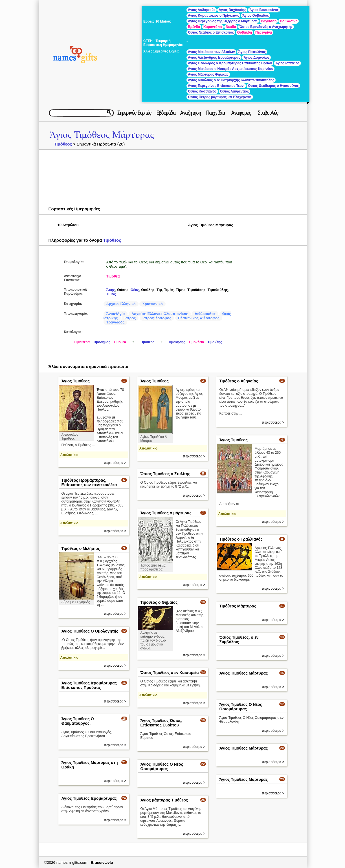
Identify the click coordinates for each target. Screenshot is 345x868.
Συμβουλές (268, 113)
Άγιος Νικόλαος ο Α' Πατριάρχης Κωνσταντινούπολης (231, 80)
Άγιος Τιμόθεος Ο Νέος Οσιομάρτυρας (241, 707)
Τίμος (111, 294)
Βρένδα (194, 27)
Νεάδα (231, 27)
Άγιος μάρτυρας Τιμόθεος (164, 800)
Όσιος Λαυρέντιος (234, 91)
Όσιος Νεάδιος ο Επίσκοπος (211, 32)
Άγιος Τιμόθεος (76, 381)
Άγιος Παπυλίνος (252, 52)
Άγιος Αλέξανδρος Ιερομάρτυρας (214, 58)
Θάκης (123, 290)
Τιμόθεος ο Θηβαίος (159, 602)
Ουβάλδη (245, 32)
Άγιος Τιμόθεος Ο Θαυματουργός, (78, 721)
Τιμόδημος (102, 342)
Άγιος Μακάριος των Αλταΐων (211, 52)
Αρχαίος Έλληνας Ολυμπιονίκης (160, 314)
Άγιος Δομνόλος (256, 58)
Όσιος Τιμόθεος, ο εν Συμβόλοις (239, 640)
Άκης (111, 290)
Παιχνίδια (215, 113)
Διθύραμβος (205, 314)
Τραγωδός (116, 322)
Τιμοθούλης (218, 290)
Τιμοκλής (215, 342)
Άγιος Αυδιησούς (202, 10)
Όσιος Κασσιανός (202, 91)
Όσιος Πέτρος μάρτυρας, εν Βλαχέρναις (220, 97)
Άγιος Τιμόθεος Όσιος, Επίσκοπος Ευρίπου (161, 723)
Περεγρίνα (264, 32)
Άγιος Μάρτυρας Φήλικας (208, 74)
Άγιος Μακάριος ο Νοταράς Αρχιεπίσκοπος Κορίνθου (230, 69)
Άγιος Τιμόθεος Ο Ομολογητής (90, 631)
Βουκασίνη (289, 21)
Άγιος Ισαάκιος (287, 63)
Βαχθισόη (269, 21)
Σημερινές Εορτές (134, 113)
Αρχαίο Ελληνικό (121, 304)
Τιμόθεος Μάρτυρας (238, 606)
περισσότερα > (115, 463)
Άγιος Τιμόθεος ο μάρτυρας (166, 513)
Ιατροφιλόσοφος (157, 318)
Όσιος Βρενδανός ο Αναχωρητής (266, 27)
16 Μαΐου (163, 21)
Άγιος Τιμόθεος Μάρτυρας (102, 135)
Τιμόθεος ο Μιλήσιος (81, 548)
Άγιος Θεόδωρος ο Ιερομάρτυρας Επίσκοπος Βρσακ (230, 63)
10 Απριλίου (68, 225)
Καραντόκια (213, 27)
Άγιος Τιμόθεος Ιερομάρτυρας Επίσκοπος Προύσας (89, 685)
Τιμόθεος (63, 144)
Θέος (135, 290)
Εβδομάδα (166, 113)
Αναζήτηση (191, 113)
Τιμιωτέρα (82, 342)
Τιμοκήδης (177, 342)
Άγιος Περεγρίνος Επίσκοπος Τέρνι (216, 86)
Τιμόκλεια (196, 342)
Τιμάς (169, 290)
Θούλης (148, 290)
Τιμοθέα (113, 276)
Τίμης (181, 290)
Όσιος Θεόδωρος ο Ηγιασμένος (273, 86)
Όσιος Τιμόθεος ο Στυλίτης (165, 474)
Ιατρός (130, 318)
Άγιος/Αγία (116, 314)
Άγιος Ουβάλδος (256, 16)
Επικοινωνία (102, 863)
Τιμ (159, 290)
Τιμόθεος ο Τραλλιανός (241, 539)
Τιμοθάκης (196, 290)
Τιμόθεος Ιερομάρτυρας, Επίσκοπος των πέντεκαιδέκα (89, 483)
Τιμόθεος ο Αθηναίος (239, 381)
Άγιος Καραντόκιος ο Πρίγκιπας (213, 16)
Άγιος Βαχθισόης (232, 10)
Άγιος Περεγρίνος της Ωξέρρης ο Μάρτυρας (223, 21)
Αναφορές (241, 113)
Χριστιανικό (152, 304)
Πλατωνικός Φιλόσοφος (199, 318)
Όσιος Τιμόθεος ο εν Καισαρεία (170, 673)
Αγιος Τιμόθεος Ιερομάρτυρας (89, 798)
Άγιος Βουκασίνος (264, 10)
